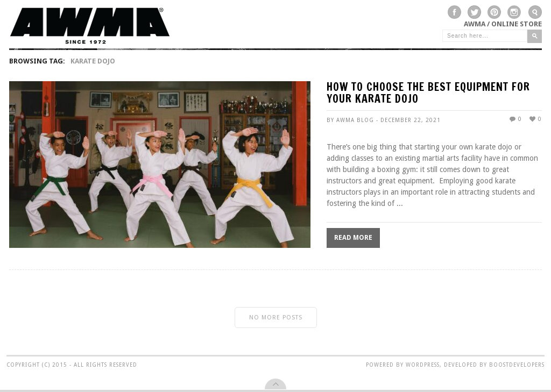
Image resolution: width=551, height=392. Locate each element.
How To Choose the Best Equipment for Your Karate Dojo (428, 94)
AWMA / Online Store (503, 24)
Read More (353, 238)
